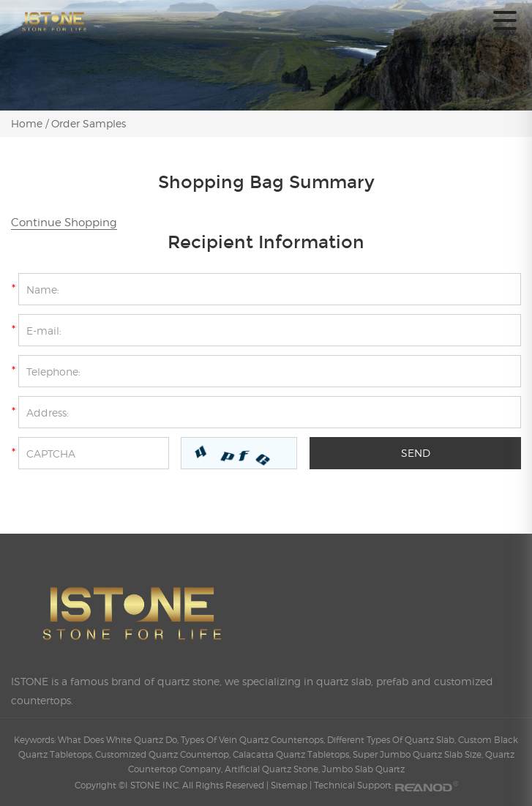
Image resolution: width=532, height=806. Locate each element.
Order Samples (89, 123)
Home (28, 123)
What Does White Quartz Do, (119, 740)
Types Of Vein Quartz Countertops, (254, 740)
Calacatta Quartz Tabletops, (293, 754)
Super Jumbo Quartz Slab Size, (419, 754)
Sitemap (289, 785)
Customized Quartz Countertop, (164, 754)
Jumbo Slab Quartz (363, 769)
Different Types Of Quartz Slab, (393, 740)
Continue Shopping (64, 223)
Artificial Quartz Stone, (273, 769)
